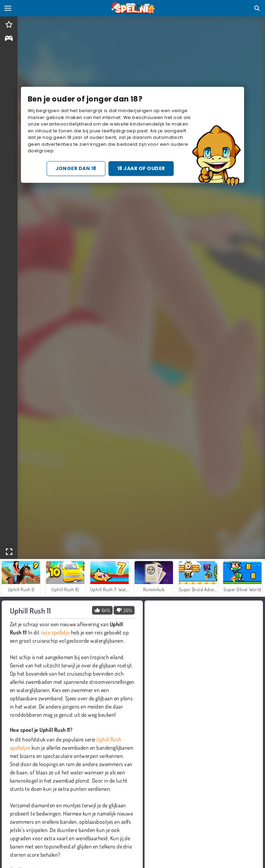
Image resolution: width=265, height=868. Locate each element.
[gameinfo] (9, 39)
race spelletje (55, 632)
